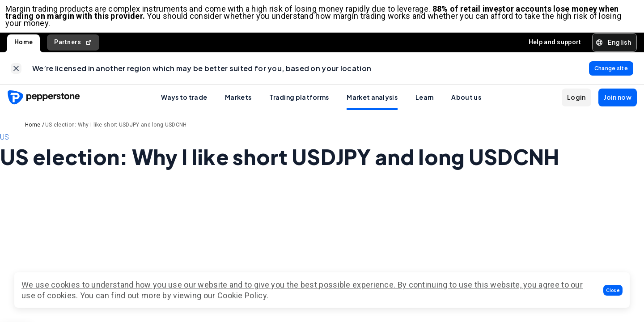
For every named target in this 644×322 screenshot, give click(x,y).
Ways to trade (184, 104)
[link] (16, 74)
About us (466, 104)
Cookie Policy (242, 295)
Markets (238, 104)
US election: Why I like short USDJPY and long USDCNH (116, 132)
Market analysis (372, 104)
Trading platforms (299, 104)
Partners (73, 46)
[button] (613, 290)
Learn (425, 104)
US (5, 144)
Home (23, 46)
